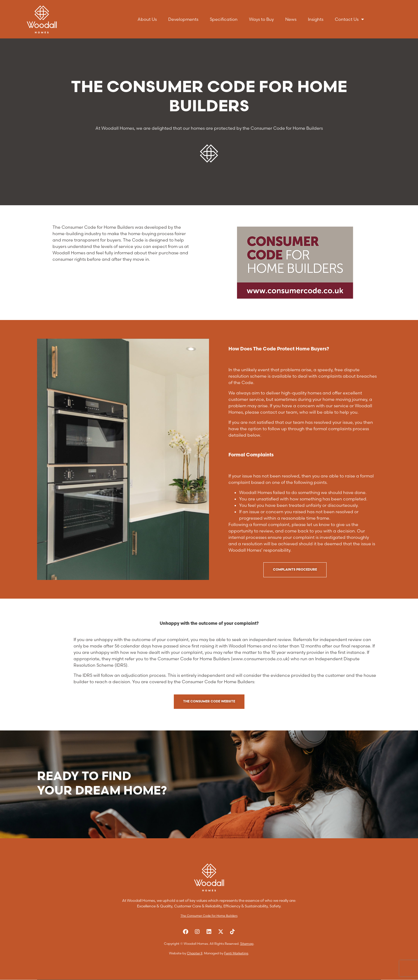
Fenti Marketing (236, 953)
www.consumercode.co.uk (260, 659)
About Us (147, 19)
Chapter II (195, 953)
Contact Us (349, 19)
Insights (316, 19)
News (291, 19)
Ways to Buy (261, 19)
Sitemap (247, 944)
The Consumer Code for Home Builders (209, 916)
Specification (224, 19)
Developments (183, 19)
